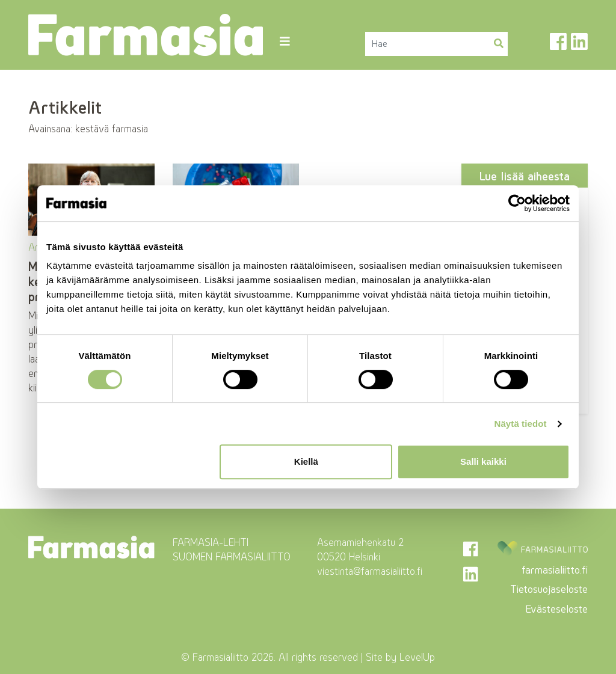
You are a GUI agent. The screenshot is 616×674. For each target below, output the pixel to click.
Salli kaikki (483, 461)
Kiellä (306, 461)
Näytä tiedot (521, 424)
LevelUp (417, 657)
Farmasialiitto (220, 657)
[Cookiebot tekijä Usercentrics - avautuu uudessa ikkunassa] (517, 203)
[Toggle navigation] (284, 41)
